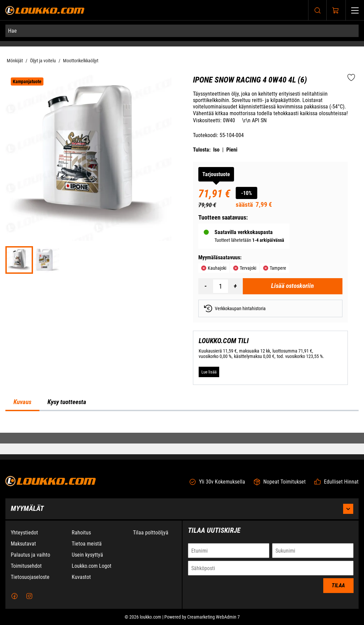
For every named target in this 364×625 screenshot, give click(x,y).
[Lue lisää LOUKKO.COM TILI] (209, 372)
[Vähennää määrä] (206, 286)
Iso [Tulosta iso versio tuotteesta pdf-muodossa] (216, 150)
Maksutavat (23, 547)
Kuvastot (81, 580)
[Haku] (318, 10)
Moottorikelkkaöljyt (81, 61)
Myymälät (182, 512)
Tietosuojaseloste (30, 580)
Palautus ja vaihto (30, 558)
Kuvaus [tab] (22, 402)
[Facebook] (14, 599)
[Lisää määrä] (235, 286)
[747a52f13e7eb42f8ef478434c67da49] (19, 260)
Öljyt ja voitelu (43, 61)
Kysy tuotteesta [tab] (67, 402)
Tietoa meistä (87, 547)
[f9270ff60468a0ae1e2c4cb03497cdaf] (47, 260)
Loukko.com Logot (92, 569)
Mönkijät (15, 61)
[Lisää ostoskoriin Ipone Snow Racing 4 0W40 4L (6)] (293, 286)
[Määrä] (221, 286)
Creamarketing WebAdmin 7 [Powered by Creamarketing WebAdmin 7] (213, 620)
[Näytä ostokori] (336, 10)
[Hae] (182, 31)
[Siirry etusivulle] (45, 10)
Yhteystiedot (24, 536)
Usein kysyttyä (87, 558)
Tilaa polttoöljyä (151, 536)
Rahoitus (81, 536)
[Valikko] (355, 10)
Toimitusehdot (26, 569)
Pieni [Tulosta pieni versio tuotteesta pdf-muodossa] (232, 150)
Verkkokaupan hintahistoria (235, 308)
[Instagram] (29, 599)
